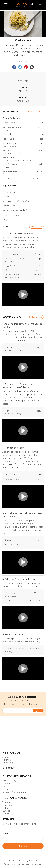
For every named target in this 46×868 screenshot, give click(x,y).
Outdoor (7, 811)
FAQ (4, 787)
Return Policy (9, 781)
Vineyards (7, 802)
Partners (7, 760)
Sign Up (23, 846)
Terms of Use (23, 864)
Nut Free (23, 61)
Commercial (9, 805)
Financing (8, 763)
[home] (23, 5)
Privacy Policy (10, 864)
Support (7, 784)
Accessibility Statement (14, 792)
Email (6, 833)
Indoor (6, 808)
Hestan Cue (18, 860)
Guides (6, 789)
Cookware (8, 814)
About (6, 757)
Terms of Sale (37, 864)
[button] (6, 5)
